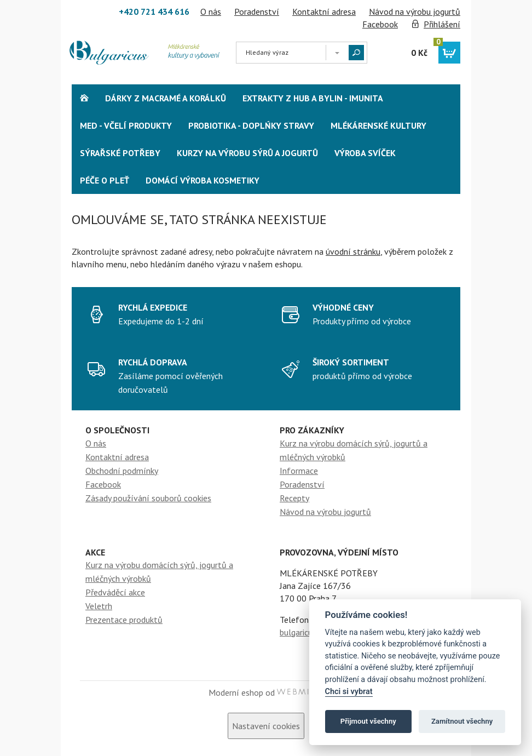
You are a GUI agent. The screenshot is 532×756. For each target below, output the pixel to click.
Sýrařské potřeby (120, 153)
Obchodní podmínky (122, 471)
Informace (299, 471)
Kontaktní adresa (324, 12)
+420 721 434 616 (154, 12)
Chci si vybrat (349, 692)
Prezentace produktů (124, 620)
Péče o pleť (105, 180)
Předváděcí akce (115, 592)
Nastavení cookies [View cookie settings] (266, 726)
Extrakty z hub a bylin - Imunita (313, 98)
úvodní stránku (353, 251)
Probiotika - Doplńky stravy (251, 125)
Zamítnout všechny (462, 721)
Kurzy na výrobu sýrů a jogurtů (247, 153)
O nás (211, 12)
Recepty (294, 498)
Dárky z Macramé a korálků (166, 98)
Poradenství (257, 12)
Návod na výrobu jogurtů (415, 12)
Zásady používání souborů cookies (148, 498)
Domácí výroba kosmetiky (203, 180)
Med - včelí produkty (126, 125)
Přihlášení (442, 24)
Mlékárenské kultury (378, 125)
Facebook (380, 24)
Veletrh (99, 606)
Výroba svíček (365, 153)
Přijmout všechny (368, 721)
